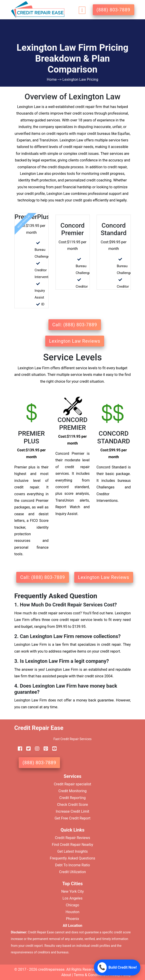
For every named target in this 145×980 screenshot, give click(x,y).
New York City (72, 891)
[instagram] (35, 749)
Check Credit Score (72, 805)
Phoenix (72, 919)
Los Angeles (72, 898)
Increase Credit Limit (72, 811)
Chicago (72, 905)
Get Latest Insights (73, 851)
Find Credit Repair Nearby (72, 845)
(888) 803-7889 (113, 10)
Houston (72, 912)
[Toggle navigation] (82, 10)
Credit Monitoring (72, 791)
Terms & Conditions (90, 975)
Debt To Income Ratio (72, 865)
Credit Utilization (72, 872)
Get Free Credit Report (72, 818)
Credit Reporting (73, 798)
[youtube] (53, 749)
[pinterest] (44, 749)
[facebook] (18, 749)
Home (52, 79)
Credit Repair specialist (73, 784)
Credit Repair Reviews (72, 838)
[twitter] (27, 749)
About (66, 975)
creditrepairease (51, 969)
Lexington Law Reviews (75, 341)
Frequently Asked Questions (72, 858)
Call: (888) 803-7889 (75, 325)
